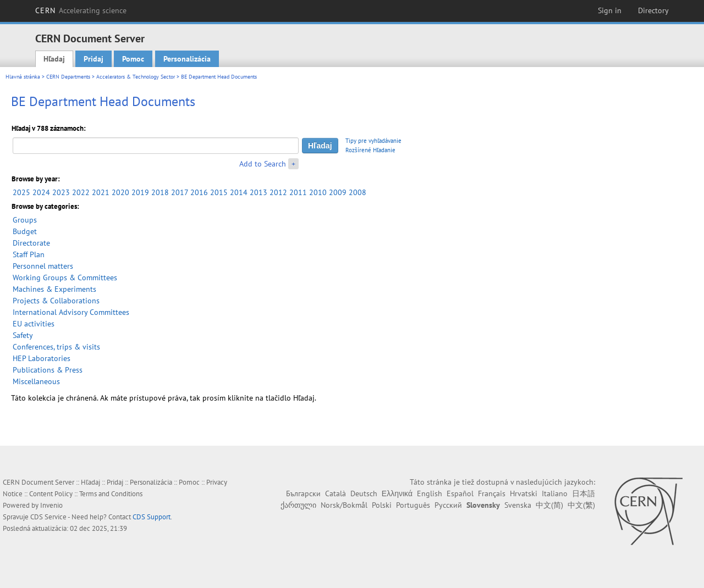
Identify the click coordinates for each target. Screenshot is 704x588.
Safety (23, 335)
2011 (298, 192)
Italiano (555, 493)
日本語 (584, 493)
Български (303, 493)
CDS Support (152, 517)
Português (413, 505)
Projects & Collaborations (56, 301)
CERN (81, 10)
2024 (41, 192)
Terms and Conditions (111, 494)
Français (492, 493)
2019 (140, 192)
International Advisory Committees (71, 312)
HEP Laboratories (42, 358)
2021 (101, 192)
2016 (199, 192)
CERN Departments (68, 77)
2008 (358, 192)
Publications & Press (48, 370)
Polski (382, 505)
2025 (21, 192)
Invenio (51, 505)
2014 (239, 192)
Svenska (518, 505)
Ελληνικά (397, 493)
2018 (160, 192)
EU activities (34, 324)
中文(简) (549, 505)
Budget (25, 231)
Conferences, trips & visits (56, 347)
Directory (653, 10)
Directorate (31, 243)
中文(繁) (581, 505)
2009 (338, 192)
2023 (61, 192)
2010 (318, 192)
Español (460, 493)
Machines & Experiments (54, 289)
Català (335, 493)
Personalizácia (187, 59)
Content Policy (51, 494)
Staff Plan (29, 254)
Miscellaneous (36, 381)
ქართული (298, 505)
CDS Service (48, 517)
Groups (25, 220)
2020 (120, 192)
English (430, 493)
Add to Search (263, 164)
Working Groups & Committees (65, 278)
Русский (448, 505)
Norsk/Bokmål (344, 505)
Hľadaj (54, 59)
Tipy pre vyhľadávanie (373, 141)
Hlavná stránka (23, 77)
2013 (258, 192)
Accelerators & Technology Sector (136, 77)
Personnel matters (43, 266)
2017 (180, 192)
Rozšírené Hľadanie (370, 150)
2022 (81, 192)
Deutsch (364, 493)
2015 (219, 192)
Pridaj (94, 59)
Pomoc (133, 59)
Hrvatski (524, 493)
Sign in (610, 10)
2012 (278, 192)
